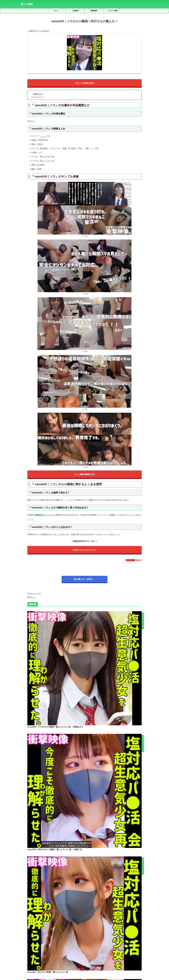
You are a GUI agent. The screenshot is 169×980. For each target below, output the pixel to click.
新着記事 (94, 11)
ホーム (56, 11)
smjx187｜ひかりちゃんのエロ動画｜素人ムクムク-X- (91, 871)
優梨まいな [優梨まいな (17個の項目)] (50, 941)
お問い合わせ (102, 967)
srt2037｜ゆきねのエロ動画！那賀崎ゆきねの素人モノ (91, 854)
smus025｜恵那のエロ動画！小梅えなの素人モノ (91, 904)
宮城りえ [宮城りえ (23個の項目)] (97, 941)
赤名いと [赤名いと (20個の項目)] (72, 948)
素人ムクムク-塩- (47, 161)
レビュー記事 (113, 11)
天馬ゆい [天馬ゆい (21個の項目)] (78, 941)
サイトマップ (74, 967)
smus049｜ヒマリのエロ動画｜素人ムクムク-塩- (85, 776)
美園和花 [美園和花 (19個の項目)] (116, 944)
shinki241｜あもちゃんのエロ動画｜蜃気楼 (91, 887)
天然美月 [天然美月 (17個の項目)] (69, 941)
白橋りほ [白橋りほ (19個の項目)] (75, 944)
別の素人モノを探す (84, 580)
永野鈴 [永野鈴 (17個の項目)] (60, 944)
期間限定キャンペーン (45, 516)
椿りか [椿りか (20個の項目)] (45, 944)
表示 (40, 95)
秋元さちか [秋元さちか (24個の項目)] (96, 944)
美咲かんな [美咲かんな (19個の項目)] (106, 944)
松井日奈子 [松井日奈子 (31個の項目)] (25, 944)
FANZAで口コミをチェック (84, 551)
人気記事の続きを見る (84, 925)
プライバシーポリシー (88, 967)
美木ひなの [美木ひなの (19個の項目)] (126, 944)
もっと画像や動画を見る (84, 475)
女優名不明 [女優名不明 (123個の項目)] (87, 941)
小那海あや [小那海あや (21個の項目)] (107, 941)
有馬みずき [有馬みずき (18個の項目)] (130, 941)
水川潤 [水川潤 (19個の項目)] (52, 944)
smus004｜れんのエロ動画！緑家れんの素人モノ (85, 736)
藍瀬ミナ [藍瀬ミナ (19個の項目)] (135, 944)
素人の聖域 (27, 4)
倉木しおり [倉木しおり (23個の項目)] (39, 941)
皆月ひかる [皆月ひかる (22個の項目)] (85, 944)
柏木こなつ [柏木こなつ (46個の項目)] (36, 944)
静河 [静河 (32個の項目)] (99, 948)
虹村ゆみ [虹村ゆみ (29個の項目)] (144, 944)
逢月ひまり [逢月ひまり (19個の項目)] (82, 948)
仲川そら (31, 122)
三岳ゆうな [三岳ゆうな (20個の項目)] (29, 941)
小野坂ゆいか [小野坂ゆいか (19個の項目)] (118, 941)
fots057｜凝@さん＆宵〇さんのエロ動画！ (91, 838)
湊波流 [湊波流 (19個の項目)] (67, 944)
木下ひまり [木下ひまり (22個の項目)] (140, 941)
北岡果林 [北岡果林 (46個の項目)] (60, 941)
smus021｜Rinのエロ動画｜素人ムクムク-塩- (84, 696)
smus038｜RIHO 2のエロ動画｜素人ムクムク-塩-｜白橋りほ (90, 656)
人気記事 (75, 11)
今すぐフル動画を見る (84, 83)
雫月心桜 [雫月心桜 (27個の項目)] (91, 948)
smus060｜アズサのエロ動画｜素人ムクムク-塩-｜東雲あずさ (91, 616)
